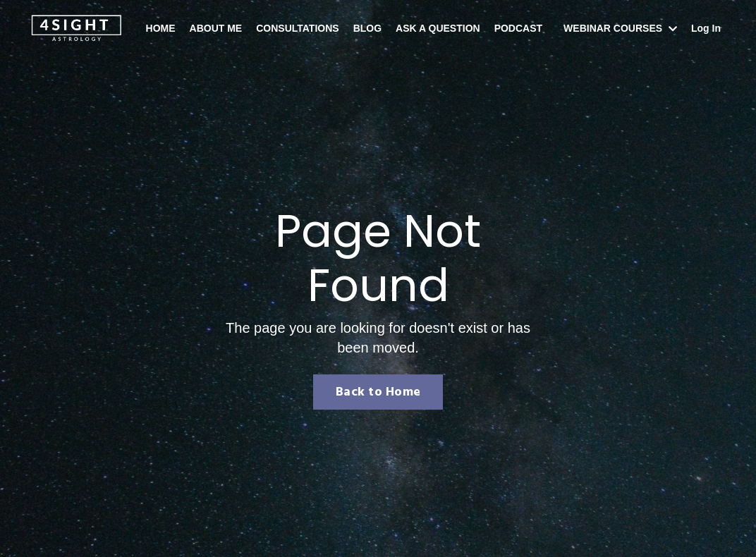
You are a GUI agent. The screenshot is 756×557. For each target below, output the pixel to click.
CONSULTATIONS (297, 28)
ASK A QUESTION (438, 28)
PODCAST (518, 28)
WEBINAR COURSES (620, 28)
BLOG (367, 28)
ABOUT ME (216, 28)
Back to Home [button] (378, 392)
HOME (161, 28)
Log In (706, 28)
